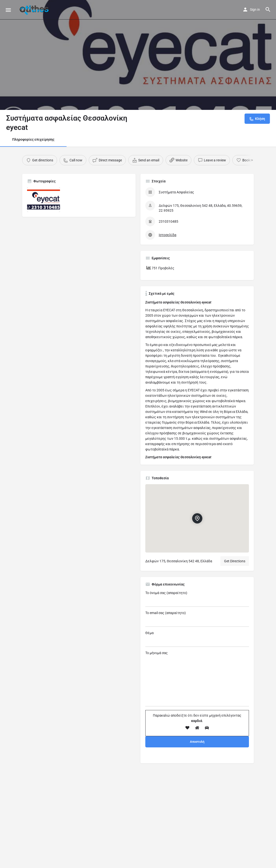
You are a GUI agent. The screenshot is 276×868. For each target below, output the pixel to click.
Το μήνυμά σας (197, 679)
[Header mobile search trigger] (268, 10)
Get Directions (235, 561)
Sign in (255, 10)
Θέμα (197, 639)
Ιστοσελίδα (168, 235)
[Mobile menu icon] (8, 10)
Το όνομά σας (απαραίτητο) (197, 599)
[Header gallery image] (138, 55)
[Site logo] (35, 10)
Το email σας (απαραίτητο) (197, 619)
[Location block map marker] (197, 518)
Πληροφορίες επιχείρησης (33, 139)
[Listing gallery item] (44, 200)
